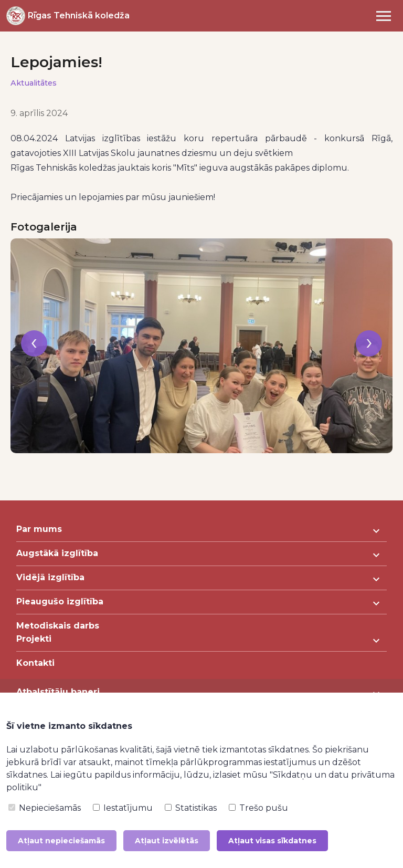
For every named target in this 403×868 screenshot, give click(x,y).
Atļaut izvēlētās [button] (167, 841)
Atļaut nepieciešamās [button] (61, 841)
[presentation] (34, 350)
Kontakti (35, 663)
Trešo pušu (258, 808)
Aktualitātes (34, 83)
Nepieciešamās (45, 808)
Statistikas (191, 808)
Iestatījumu (123, 808)
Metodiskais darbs (58, 626)
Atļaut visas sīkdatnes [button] (272, 841)
